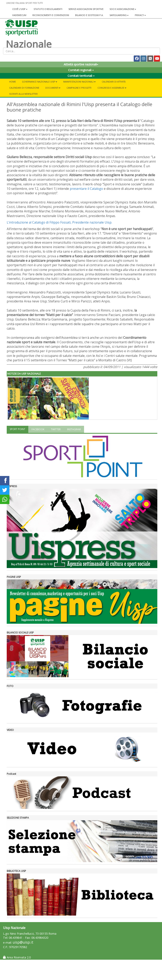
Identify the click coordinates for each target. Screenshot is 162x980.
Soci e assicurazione (123, 9)
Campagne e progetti (79, 88)
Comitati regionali (81, 70)
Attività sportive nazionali (81, 64)
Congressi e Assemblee (112, 88)
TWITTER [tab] (56, 429)
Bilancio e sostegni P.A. (89, 15)
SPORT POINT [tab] (18, 429)
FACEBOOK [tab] (38, 429)
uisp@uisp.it (23, 942)
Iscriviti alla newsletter (23, 94)
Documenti (53, 88)
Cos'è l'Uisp (20, 9)
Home (13, 82)
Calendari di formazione (24, 88)
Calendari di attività (114, 82)
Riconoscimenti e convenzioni (51, 15)
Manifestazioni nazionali (79, 82)
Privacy (140, 15)
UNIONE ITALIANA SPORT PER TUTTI (24, 3)
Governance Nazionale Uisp (40, 82)
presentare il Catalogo (86, 189)
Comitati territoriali (81, 76)
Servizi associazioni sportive (86, 9)
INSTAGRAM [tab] (74, 429)
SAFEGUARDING (119, 15)
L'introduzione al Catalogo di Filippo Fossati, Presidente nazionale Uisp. (59, 222)
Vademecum (19, 15)
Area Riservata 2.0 (17, 957)
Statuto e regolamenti (48, 9)
